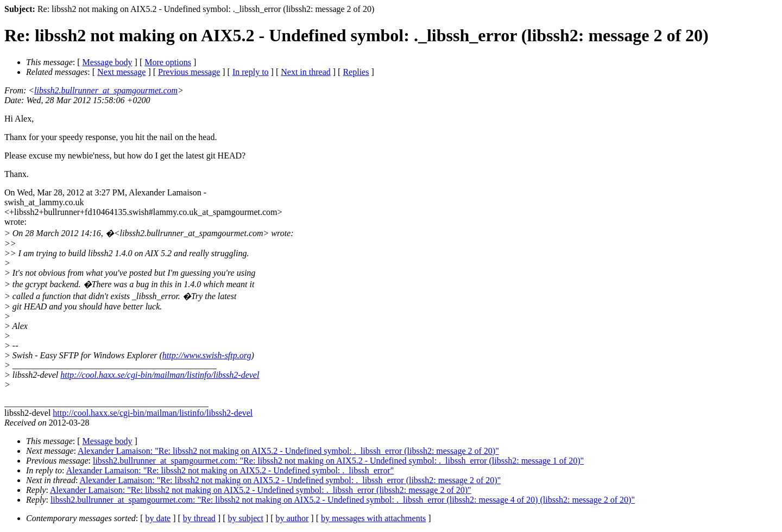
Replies (356, 72)
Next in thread (306, 72)
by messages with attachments (373, 518)
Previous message (189, 72)
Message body (108, 62)
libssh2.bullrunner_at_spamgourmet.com (106, 90)
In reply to (251, 72)
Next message (121, 72)
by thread (199, 518)
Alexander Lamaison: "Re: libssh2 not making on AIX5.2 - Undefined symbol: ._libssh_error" (230, 470)
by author (292, 518)
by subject (246, 518)
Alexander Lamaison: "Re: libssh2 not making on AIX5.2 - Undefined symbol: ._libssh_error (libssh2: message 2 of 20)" (288, 451)
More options (168, 62)
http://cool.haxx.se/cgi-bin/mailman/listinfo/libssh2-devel (160, 375)
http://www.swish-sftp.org (207, 355)
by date (158, 518)
